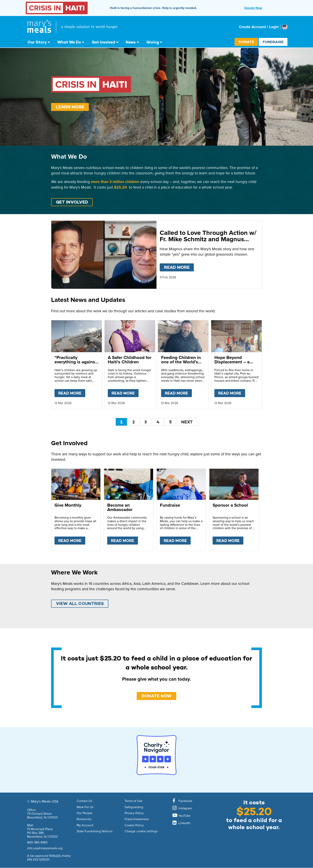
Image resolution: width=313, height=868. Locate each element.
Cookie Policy (134, 825)
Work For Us (85, 807)
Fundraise (273, 42)
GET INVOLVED (72, 202)
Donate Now (253, 8)
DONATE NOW (157, 696)
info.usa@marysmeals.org (45, 848)
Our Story (37, 42)
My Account (85, 825)
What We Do (69, 42)
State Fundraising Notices (95, 831)
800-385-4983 (37, 842)
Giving (153, 42)
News (131, 42)
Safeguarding (134, 807)
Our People (85, 813)
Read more (179, 267)
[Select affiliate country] (285, 27)
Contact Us (84, 801)
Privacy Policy (134, 813)
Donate (246, 42)
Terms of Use (134, 801)
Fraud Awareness (137, 819)
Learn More (70, 107)
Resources (84, 819)
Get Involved (103, 42)
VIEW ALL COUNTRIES (80, 604)
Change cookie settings (141, 831)
